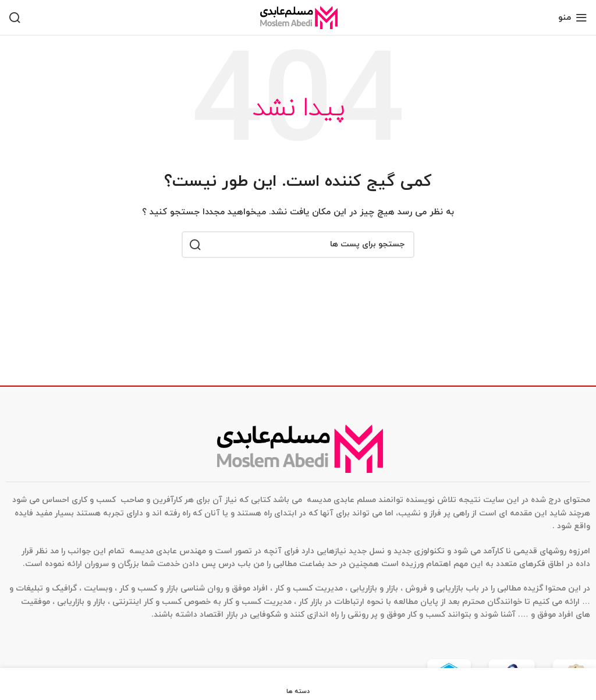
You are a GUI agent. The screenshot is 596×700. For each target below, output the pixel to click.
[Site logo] (298, 17)
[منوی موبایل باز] (573, 17)
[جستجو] (15, 17)
